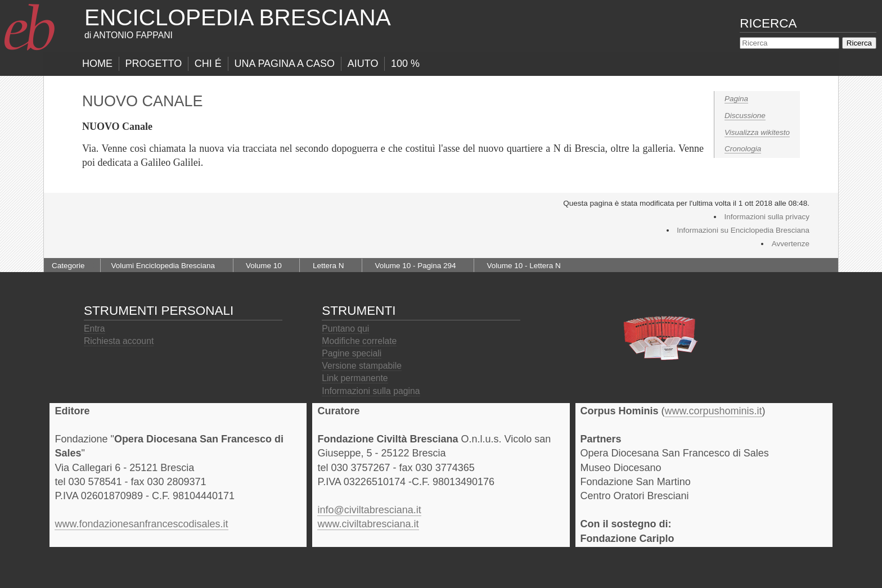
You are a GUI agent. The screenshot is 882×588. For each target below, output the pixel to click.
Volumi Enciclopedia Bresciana (163, 266)
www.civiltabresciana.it (368, 524)
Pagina (736, 99)
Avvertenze (791, 244)
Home (97, 64)
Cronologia (743, 149)
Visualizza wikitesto (757, 132)
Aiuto (363, 64)
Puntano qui (345, 329)
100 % (405, 64)
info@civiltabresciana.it (369, 510)
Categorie (68, 266)
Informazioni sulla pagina (371, 391)
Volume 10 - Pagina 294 (415, 266)
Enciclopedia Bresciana (238, 17)
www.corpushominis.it (714, 411)
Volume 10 (264, 266)
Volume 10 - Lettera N (524, 266)
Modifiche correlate (359, 341)
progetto (154, 64)
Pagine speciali (352, 353)
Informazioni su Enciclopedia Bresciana (743, 230)
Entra (94, 329)
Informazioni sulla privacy (767, 217)
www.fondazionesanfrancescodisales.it (141, 524)
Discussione (745, 116)
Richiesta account (119, 341)
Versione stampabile (362, 366)
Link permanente (355, 378)
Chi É (208, 64)
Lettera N (328, 266)
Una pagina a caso (284, 64)
